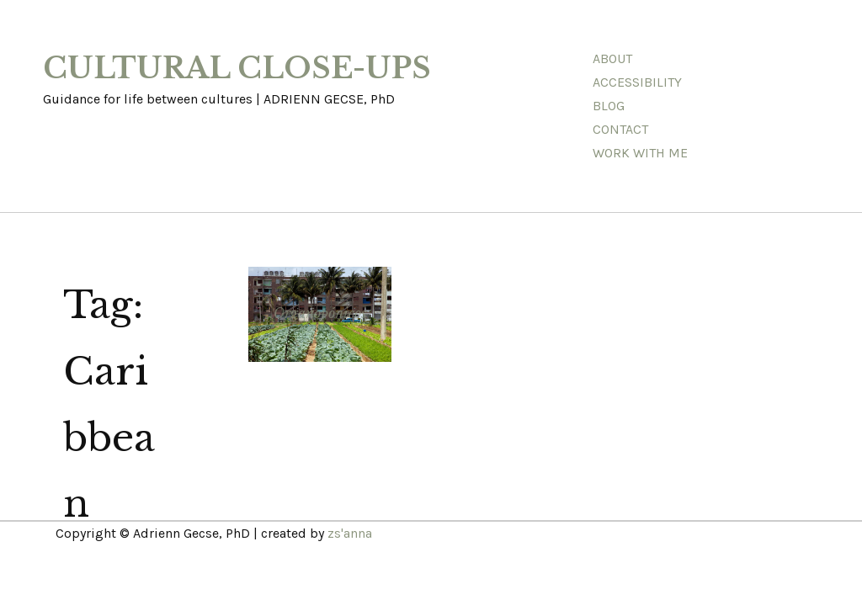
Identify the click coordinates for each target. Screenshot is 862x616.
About (612, 58)
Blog (609, 106)
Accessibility (637, 82)
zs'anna (350, 533)
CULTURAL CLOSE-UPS (237, 68)
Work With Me (640, 153)
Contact (620, 129)
